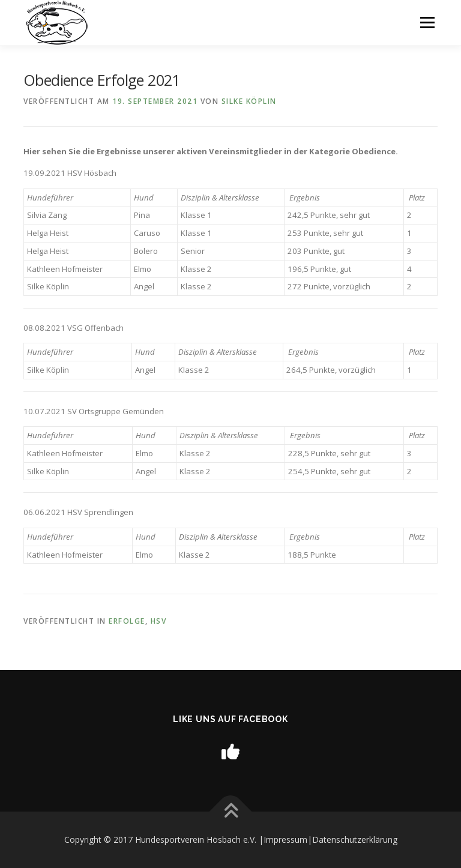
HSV (159, 621)
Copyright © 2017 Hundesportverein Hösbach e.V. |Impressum (186, 839)
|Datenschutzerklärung (352, 839)
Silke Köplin (249, 101)
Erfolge (127, 621)
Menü (427, 22)
